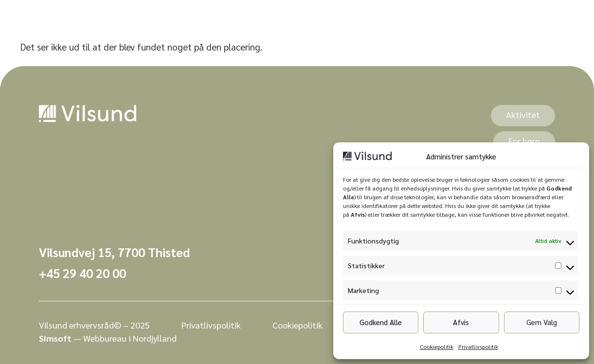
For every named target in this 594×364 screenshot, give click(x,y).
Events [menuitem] (271, 15)
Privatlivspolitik (478, 347)
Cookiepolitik (437, 347)
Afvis (461, 322)
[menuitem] (212, 15)
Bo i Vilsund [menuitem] (328, 15)
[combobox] (482, 15)
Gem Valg (542, 322)
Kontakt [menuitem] (387, 15)
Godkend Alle (381, 322)
